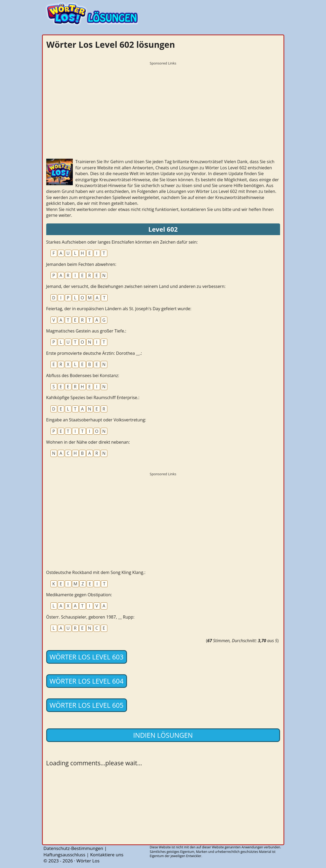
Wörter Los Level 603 (87, 657)
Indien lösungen (163, 735)
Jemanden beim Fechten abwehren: (81, 264)
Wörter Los (88, 861)
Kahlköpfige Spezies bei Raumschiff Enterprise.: (93, 398)
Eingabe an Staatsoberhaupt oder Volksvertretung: (96, 420)
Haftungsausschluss (65, 855)
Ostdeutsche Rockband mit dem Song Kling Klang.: (96, 572)
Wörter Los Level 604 (87, 681)
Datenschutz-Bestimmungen (73, 848)
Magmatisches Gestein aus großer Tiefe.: (86, 331)
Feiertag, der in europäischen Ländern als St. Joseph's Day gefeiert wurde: (119, 309)
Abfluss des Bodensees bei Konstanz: (83, 375)
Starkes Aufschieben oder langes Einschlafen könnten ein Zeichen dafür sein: (122, 242)
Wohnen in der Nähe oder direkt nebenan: (88, 442)
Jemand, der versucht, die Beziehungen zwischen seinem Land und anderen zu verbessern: (136, 286)
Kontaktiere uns (107, 855)
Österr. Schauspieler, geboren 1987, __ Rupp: (90, 617)
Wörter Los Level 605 (87, 705)
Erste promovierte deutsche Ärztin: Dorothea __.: (94, 353)
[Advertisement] (163, 105)
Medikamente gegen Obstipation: (79, 595)
